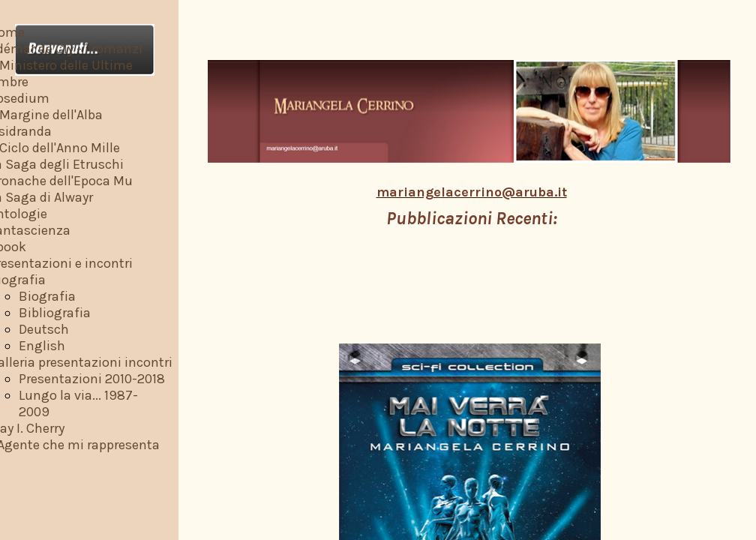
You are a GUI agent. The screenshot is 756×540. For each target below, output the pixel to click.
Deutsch (44, 329)
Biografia (47, 296)
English (42, 346)
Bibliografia (55, 313)
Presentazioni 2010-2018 (92, 379)
